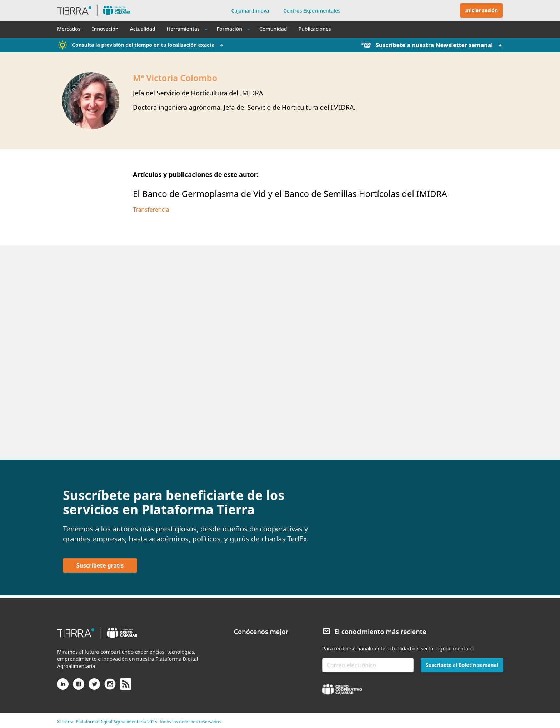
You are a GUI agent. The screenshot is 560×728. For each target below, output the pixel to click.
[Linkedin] (63, 687)
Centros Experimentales (312, 11)
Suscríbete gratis (100, 565)
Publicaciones (314, 29)
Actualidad (143, 29)
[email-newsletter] (368, 665)
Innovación (105, 29)
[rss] (126, 684)
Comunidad (273, 29)
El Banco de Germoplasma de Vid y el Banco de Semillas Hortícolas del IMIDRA (290, 194)
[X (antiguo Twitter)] (94, 687)
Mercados (69, 29)
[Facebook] (79, 687)
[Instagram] (110, 687)
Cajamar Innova (250, 11)
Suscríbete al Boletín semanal (462, 665)
